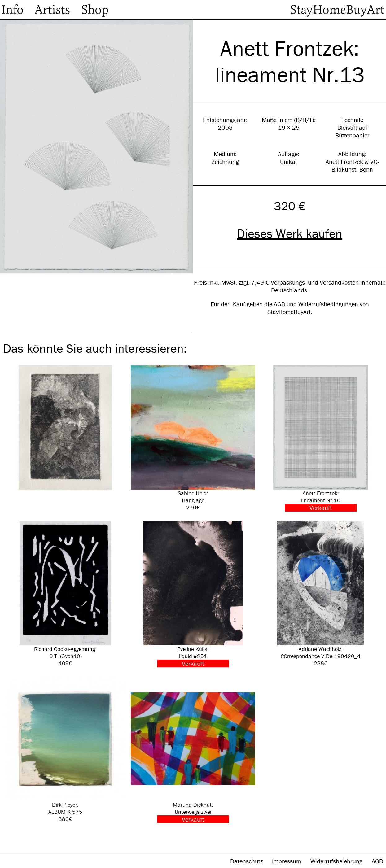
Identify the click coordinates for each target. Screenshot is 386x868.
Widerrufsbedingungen (328, 304)
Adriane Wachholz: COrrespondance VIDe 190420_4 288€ (321, 594)
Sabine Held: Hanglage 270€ (193, 438)
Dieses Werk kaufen (290, 233)
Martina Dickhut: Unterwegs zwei (193, 750)
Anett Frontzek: (290, 48)
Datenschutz (247, 861)
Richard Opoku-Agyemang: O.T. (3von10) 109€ (65, 594)
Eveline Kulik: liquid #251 (193, 594)
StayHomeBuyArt (337, 10)
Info (13, 10)
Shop (95, 10)
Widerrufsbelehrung (337, 861)
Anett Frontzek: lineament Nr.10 (321, 438)
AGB (279, 304)
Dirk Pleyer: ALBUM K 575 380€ (65, 750)
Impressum (287, 861)
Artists (52, 10)
